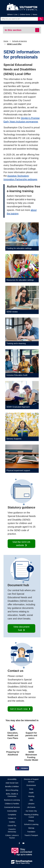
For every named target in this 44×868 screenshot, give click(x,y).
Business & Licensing (12, 800)
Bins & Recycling (12, 790)
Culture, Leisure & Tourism (12, 837)
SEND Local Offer (14, 44)
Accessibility (12, 779)
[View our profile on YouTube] (23, 843)
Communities (12, 811)
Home (6, 41)
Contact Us (12, 818)
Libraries (31, 804)
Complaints (12, 815)
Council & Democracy (12, 830)
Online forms (25, 14)
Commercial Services (12, 807)
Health (31, 793)
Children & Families (12, 804)
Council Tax (12, 826)
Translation (31, 832)
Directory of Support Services (31, 780)
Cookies (12, 822)
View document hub (21, 628)
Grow (31, 789)
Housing (31, 796)
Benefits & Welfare (12, 787)
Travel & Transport (31, 835)
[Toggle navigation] (37, 30)
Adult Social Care (12, 783)
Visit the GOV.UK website (21, 544)
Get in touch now (19, 709)
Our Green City (31, 811)
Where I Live (12, 14)
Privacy (31, 821)
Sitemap (31, 828)
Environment (31, 785)
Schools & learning (19, 41)
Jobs (31, 800)
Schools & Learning (31, 824)
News (35, 14)
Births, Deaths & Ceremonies (12, 795)
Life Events (31, 807)
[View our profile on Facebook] (19, 843)
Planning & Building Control (31, 816)
